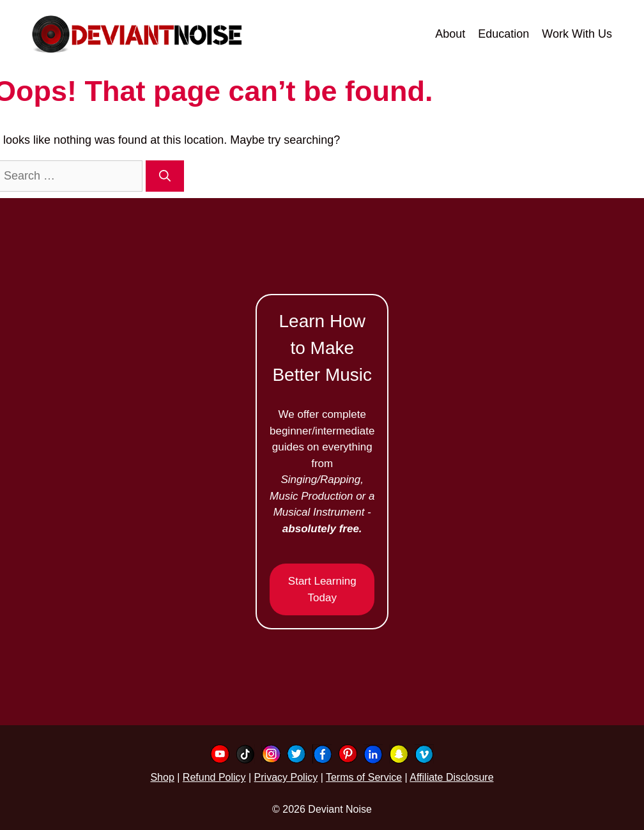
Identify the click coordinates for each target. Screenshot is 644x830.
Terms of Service (364, 777)
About (450, 34)
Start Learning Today (322, 589)
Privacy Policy (286, 777)
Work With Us (577, 34)
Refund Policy (214, 777)
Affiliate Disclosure (451, 777)
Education (503, 34)
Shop (162, 777)
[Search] (165, 176)
